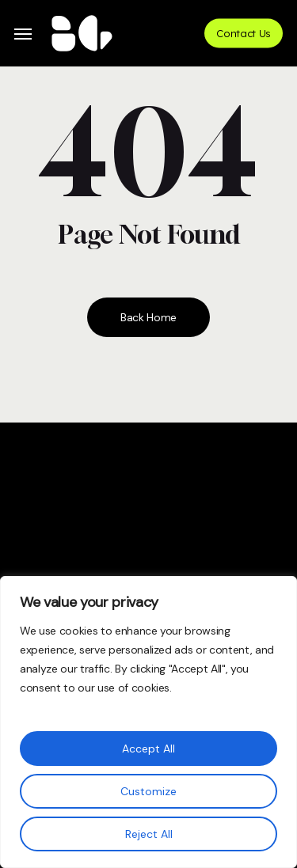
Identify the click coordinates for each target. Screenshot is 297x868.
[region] (148, 722)
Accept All (148, 749)
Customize (148, 791)
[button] (23, 34)
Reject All (149, 834)
